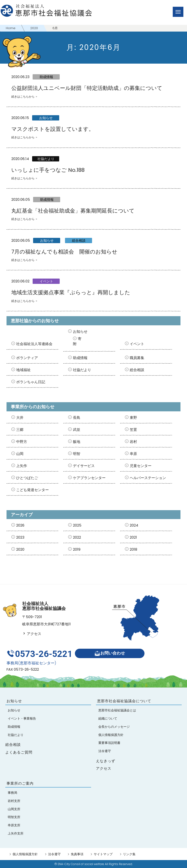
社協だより (46, 159)
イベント (46, 281)
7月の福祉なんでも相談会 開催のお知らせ (64, 252)
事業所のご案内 (20, 783)
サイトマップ (103, 854)
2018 (133, 549)
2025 (77, 525)
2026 (20, 525)
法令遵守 (54, 854)
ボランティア (27, 358)
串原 (133, 454)
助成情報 (46, 77)
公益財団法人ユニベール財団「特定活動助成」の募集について (87, 88)
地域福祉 (23, 370)
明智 (77, 454)
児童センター (141, 466)
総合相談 (79, 240)
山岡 (20, 454)
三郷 (20, 430)
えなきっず (106, 761)
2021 (133, 537)
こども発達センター (32, 490)
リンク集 (129, 854)
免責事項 (77, 854)
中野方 (22, 442)
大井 (20, 417)
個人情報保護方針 (25, 854)
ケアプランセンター (89, 478)
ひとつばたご (27, 478)
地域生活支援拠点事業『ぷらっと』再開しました (71, 292)
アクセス (32, 634)
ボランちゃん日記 (31, 382)
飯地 (77, 442)
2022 (77, 537)
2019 (77, 549)
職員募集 (137, 358)
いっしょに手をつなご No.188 (48, 170)
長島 (77, 417)
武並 (77, 430)
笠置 (133, 430)
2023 (20, 537)
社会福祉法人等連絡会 (34, 344)
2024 (134, 525)
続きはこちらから (23, 97)
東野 (133, 417)
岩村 (133, 442)
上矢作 (22, 466)
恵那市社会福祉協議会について (124, 701)
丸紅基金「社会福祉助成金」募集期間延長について (73, 211)
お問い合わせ (110, 653)
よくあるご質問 (19, 752)
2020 (20, 549)
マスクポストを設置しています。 (53, 129)
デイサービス (84, 466)
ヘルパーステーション (148, 478)
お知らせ (46, 118)
